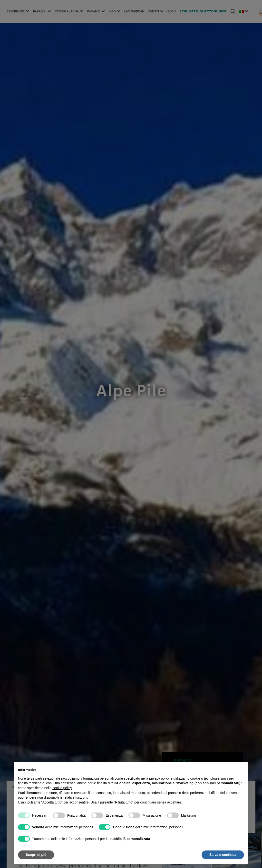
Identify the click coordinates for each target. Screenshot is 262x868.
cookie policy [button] (62, 788)
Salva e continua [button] (223, 855)
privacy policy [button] (159, 778)
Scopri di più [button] (36, 855)
